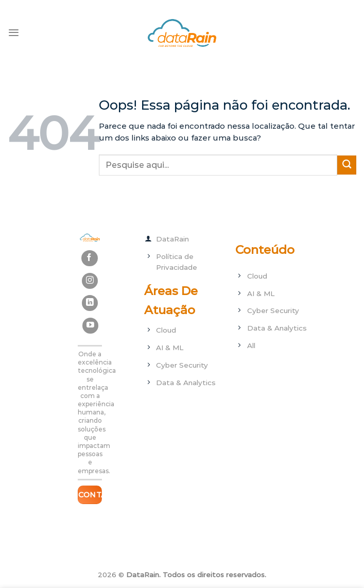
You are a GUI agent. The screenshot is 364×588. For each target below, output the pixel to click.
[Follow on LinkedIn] (90, 303)
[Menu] (14, 33)
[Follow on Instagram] (90, 281)
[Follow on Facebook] (89, 258)
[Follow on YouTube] (90, 326)
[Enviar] (347, 165)
